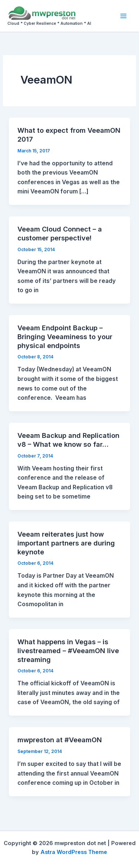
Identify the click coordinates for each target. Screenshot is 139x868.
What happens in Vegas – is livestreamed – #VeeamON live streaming (68, 650)
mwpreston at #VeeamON (60, 740)
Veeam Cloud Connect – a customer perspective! (60, 233)
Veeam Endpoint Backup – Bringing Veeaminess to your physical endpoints (65, 336)
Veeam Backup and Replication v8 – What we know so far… (68, 440)
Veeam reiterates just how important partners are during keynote (66, 543)
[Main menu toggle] (124, 16)
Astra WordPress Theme (74, 852)
